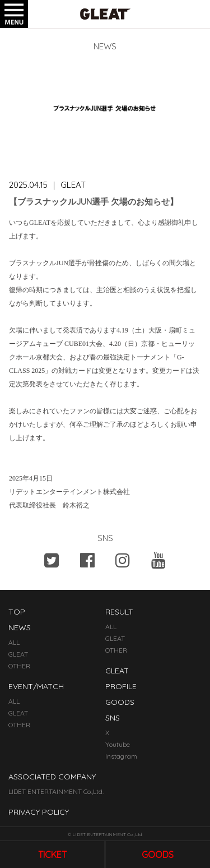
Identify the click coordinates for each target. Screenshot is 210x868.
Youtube (118, 744)
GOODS (120, 702)
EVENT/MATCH (36, 686)
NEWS (20, 627)
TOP (17, 612)
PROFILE (121, 686)
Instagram (121, 756)
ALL (14, 642)
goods (158, 855)
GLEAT (18, 654)
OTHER (19, 666)
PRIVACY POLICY (39, 812)
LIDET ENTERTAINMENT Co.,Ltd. (56, 791)
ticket (52, 855)
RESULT (119, 612)
